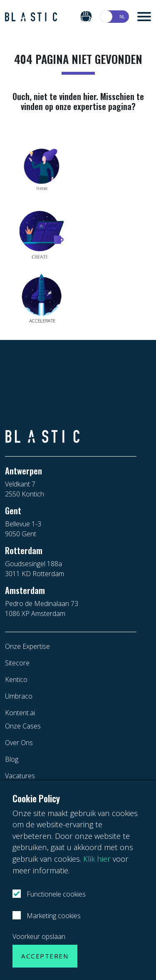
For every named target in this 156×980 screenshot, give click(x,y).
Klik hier (97, 859)
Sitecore (17, 663)
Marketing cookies (53, 916)
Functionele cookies (55, 894)
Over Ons (19, 743)
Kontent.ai (20, 713)
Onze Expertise (27, 646)
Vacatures (20, 776)
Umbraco (19, 696)
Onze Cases (23, 726)
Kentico (16, 679)
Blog (12, 759)
